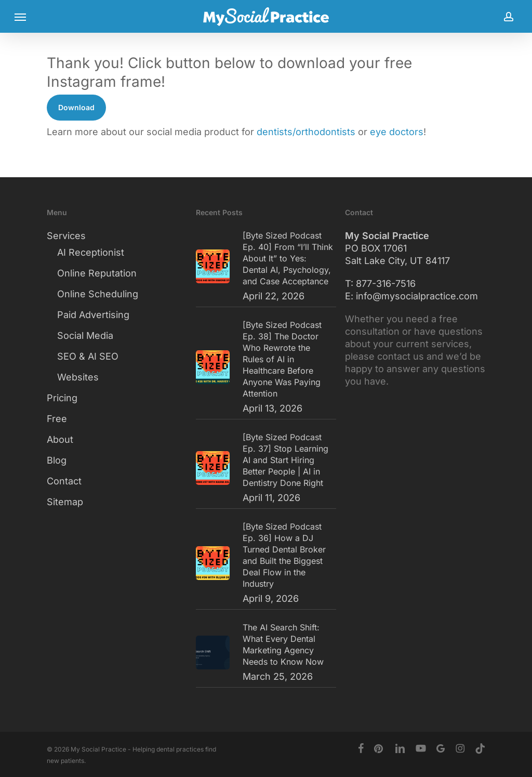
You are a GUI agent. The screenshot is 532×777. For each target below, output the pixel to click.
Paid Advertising (93, 315)
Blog (57, 460)
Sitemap (65, 502)
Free (57, 419)
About (60, 439)
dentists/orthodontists (306, 132)
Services (66, 236)
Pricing (62, 398)
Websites (78, 377)
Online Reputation (97, 273)
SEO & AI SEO (88, 356)
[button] (20, 17)
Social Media (85, 335)
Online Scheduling (98, 294)
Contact (64, 481)
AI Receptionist (91, 252)
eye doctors (397, 132)
